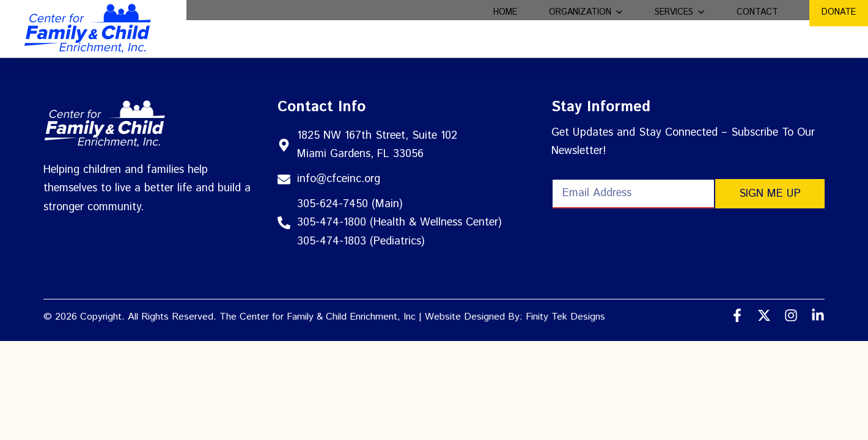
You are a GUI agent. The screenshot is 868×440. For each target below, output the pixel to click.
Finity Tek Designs (565, 317)
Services (680, 28)
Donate (839, 28)
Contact (757, 28)
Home (505, 28)
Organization (586, 28)
